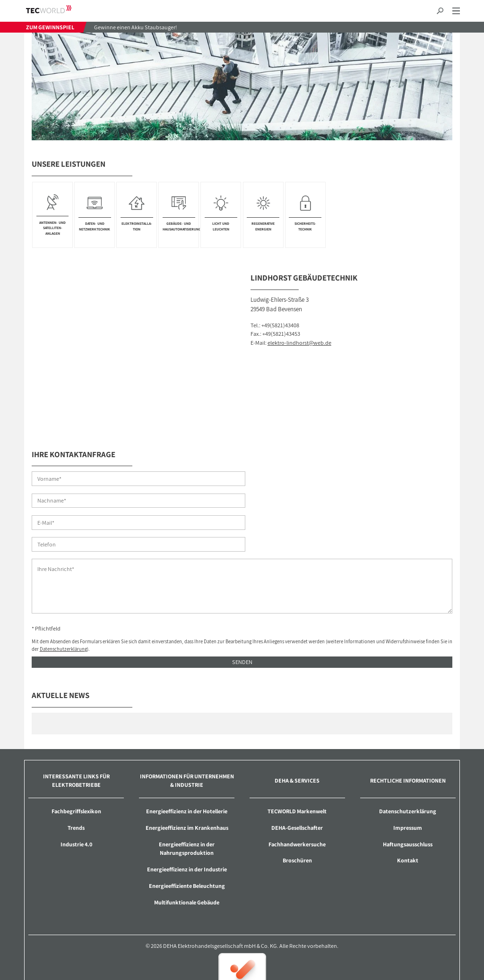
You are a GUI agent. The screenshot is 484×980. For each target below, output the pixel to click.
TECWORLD (57, 9)
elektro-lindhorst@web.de (299, 343)
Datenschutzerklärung (63, 605)
